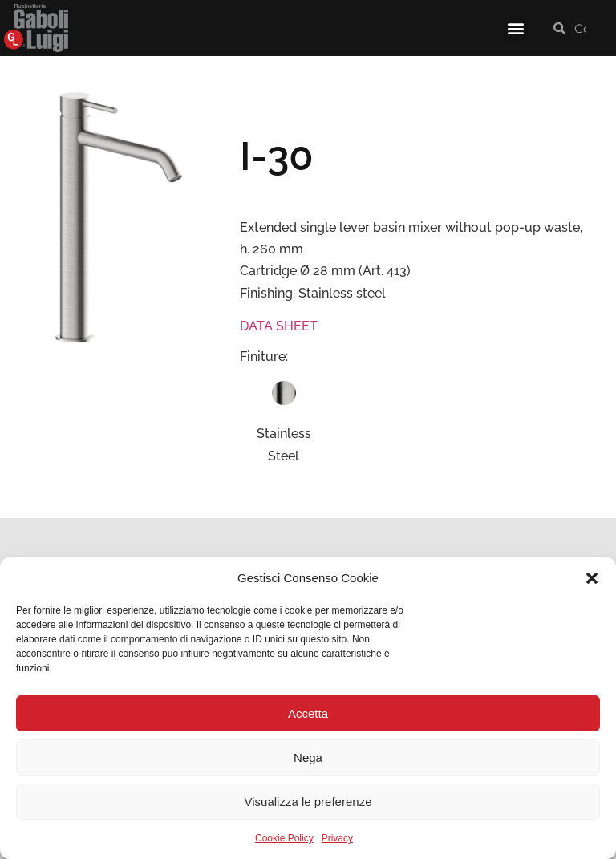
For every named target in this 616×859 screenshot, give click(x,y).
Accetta (308, 713)
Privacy (337, 838)
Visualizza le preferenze (308, 802)
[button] (592, 578)
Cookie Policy (284, 838)
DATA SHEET (279, 326)
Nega (308, 758)
